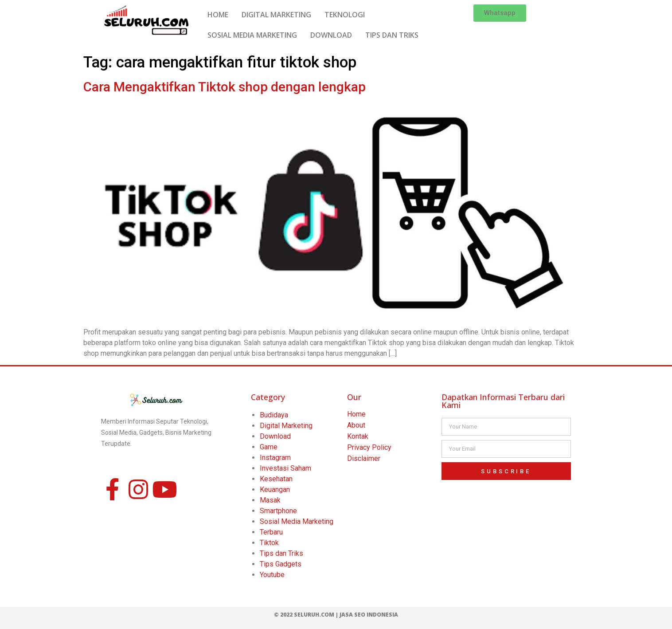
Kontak (358, 436)
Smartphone (278, 511)
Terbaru (271, 532)
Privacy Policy (369, 447)
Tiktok (269, 543)
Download (275, 436)
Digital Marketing (286, 426)
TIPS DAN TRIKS (392, 35)
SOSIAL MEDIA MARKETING (252, 35)
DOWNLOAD (331, 35)
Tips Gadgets (281, 564)
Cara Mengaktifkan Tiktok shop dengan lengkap (225, 87)
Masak (270, 500)
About (356, 425)
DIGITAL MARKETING (276, 15)
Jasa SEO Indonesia (369, 615)
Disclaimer (364, 458)
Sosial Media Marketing (297, 521)
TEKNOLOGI (345, 15)
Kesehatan (276, 479)
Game (269, 447)
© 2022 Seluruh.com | (307, 615)
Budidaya (274, 415)
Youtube (272, 575)
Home (356, 414)
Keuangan (275, 489)
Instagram (275, 458)
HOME (218, 15)
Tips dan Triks (281, 553)
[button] (500, 13)
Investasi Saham (285, 468)
